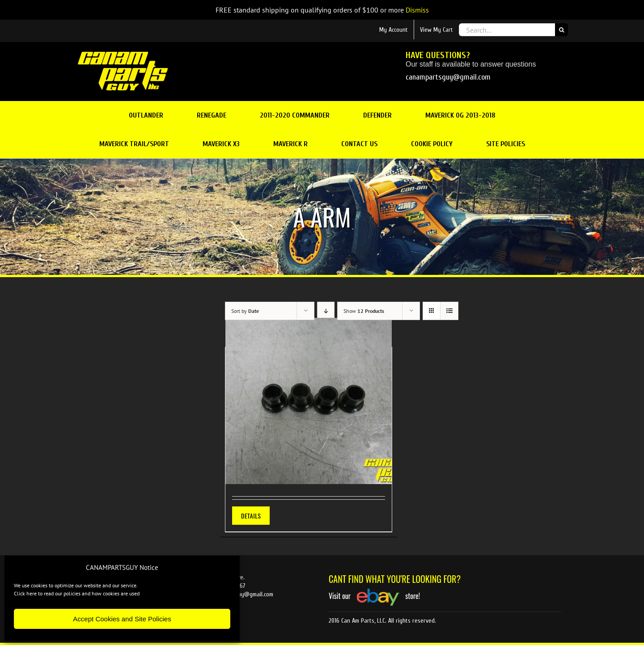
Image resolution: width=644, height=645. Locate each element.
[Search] (561, 30)
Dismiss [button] (417, 10)
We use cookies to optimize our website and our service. (76, 585)
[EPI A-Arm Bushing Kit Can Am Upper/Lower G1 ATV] (309, 401)
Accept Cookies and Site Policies (122, 619)
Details (251, 516)
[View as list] (449, 311)
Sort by (245, 311)
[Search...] (507, 30)
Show (364, 311)
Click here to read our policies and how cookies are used (77, 593)
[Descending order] (326, 311)
